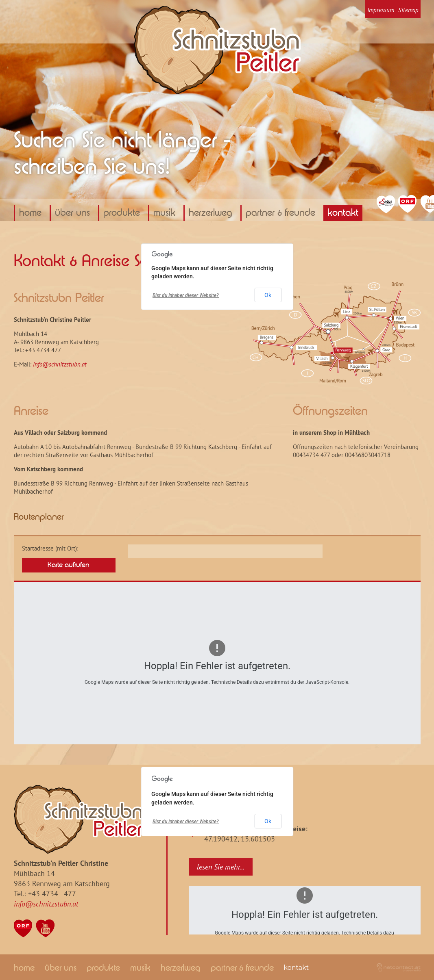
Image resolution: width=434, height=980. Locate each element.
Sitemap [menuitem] (408, 10)
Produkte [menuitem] (122, 213)
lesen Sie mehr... (221, 867)
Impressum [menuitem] (381, 10)
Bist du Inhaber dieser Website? (186, 295)
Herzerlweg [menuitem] (210, 213)
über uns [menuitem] (72, 213)
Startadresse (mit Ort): (50, 548)
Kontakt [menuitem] (343, 213)
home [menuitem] (30, 213)
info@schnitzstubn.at (60, 364)
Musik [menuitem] (164, 213)
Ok (268, 295)
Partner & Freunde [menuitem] (280, 213)
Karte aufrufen (69, 565)
